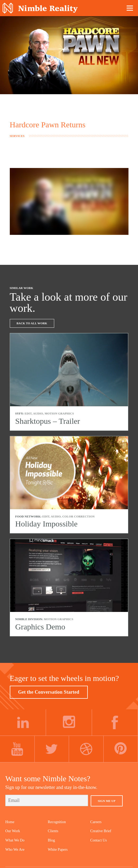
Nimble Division (40, 8)
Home (10, 822)
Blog (51, 840)
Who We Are (15, 850)
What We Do (15, 840)
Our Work (13, 831)
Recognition (57, 822)
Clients (53, 831)
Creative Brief (101, 831)
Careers (96, 822)
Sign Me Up (107, 801)
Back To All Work (32, 323)
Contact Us (98, 840)
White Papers (58, 850)
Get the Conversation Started (49, 692)
